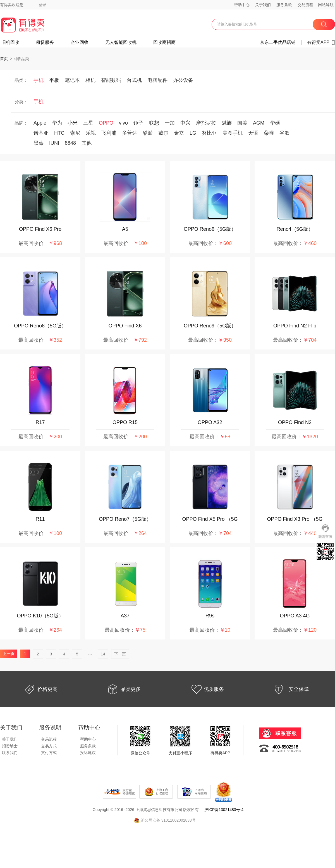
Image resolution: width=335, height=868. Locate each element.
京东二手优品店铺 (278, 42)
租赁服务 (45, 42)
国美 (242, 123)
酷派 (148, 133)
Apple (40, 123)
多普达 (130, 133)
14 (103, 654)
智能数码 (111, 80)
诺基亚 (41, 133)
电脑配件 (157, 80)
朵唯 (269, 133)
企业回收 (80, 42)
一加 (170, 123)
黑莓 (39, 143)
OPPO (106, 123)
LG (193, 133)
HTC (59, 133)
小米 (73, 123)
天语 (253, 133)
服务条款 (284, 5)
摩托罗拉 (206, 123)
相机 (90, 80)
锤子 (138, 123)
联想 (154, 123)
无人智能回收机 (121, 42)
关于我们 (263, 5)
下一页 (120, 654)
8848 (70, 143)
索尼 (75, 133)
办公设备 (183, 80)
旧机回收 (10, 42)
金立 (179, 133)
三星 (88, 123)
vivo (123, 123)
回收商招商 (164, 42)
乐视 (91, 133)
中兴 (185, 123)
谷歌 (284, 133)
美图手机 (233, 133)
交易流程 (305, 5)
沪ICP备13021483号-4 (224, 810)
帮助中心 (242, 5)
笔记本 (72, 80)
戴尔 (163, 133)
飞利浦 (109, 133)
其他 (87, 143)
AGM (259, 123)
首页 (4, 59)
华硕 (275, 123)
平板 (54, 80)
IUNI (54, 143)
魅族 (227, 123)
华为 (57, 123)
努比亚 (209, 133)
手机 (39, 80)
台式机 (134, 80)
